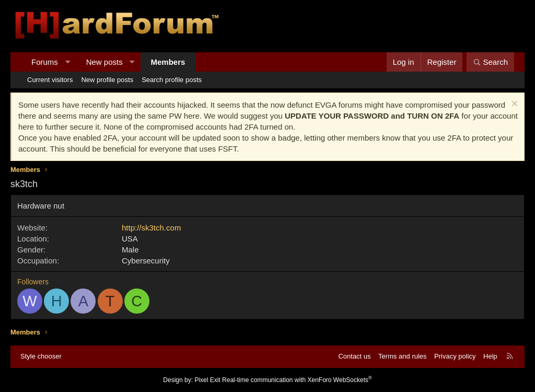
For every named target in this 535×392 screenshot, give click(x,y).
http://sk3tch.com (151, 228)
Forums (45, 62)
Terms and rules (402, 356)
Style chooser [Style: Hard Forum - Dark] (41, 356)
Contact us (354, 356)
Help (490, 356)
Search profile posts (172, 80)
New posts (104, 62)
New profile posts (107, 80)
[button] (67, 62)
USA (130, 239)
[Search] (490, 62)
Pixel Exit (207, 380)
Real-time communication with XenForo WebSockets (297, 380)
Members (168, 62)
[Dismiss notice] (513, 105)
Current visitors (50, 80)
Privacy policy (455, 356)
